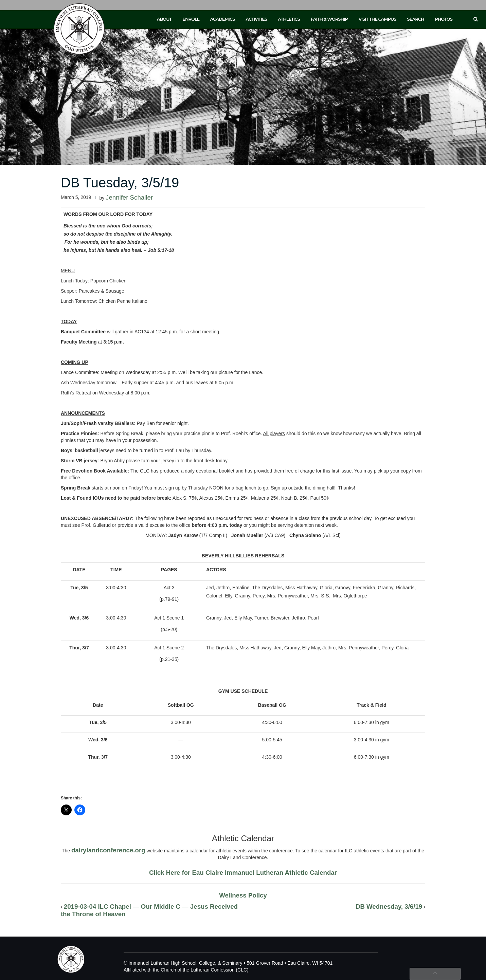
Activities (256, 19)
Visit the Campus (377, 19)
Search (416, 19)
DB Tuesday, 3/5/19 (120, 183)
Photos (444, 19)
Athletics (289, 19)
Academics (222, 19)
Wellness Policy (243, 895)
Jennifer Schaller (129, 197)
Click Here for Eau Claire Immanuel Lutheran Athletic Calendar (243, 873)
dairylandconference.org (108, 850)
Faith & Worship (329, 19)
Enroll (191, 19)
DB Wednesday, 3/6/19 (389, 907)
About (164, 19)
